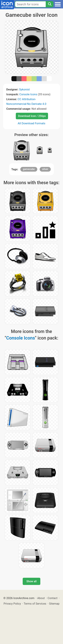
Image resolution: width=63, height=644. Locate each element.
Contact (52, 598)
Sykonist (24, 89)
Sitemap (54, 604)
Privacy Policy (12, 604)
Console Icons (28, 94)
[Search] (50, 4)
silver (45, 169)
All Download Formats (32, 123)
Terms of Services (35, 604)
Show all (31, 581)
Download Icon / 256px (32, 116)
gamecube (29, 169)
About (41, 598)
